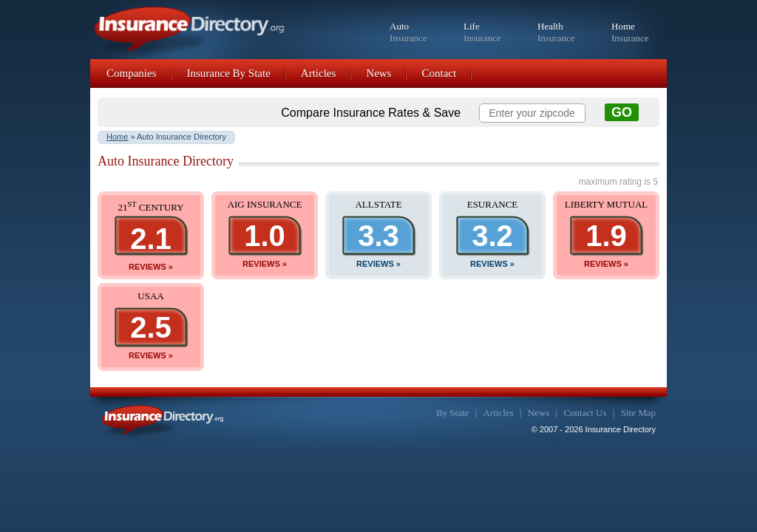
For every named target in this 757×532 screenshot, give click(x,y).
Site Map (638, 413)
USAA (150, 296)
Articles (318, 73)
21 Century (150, 207)
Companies (132, 73)
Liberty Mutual (606, 204)
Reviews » (151, 267)
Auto (408, 32)
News (378, 73)
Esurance (493, 204)
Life (482, 32)
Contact (439, 73)
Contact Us (585, 413)
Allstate (378, 204)
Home (630, 32)
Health (556, 32)
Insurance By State (229, 73)
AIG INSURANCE (265, 204)
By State (452, 413)
